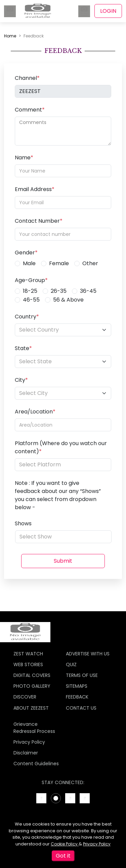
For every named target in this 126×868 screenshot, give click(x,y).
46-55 (31, 300)
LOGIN (108, 11)
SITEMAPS (77, 686)
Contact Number (39, 221)
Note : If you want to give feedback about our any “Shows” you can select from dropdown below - (58, 495)
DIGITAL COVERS (32, 675)
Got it (63, 856)
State (23, 348)
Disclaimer (26, 753)
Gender (26, 253)
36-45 (88, 291)
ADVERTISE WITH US (88, 654)
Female (59, 263)
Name (24, 158)
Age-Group (31, 280)
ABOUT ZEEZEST (31, 708)
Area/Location (35, 412)
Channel (27, 78)
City (21, 380)
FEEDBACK (77, 697)
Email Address (35, 189)
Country (27, 317)
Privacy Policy (97, 844)
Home (10, 36)
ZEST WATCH (28, 654)
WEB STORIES (28, 664)
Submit (63, 561)
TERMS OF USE (82, 675)
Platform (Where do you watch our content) (61, 447)
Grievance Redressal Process (34, 728)
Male (29, 263)
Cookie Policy (65, 844)
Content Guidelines (36, 764)
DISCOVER (25, 697)
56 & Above (68, 300)
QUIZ (71, 664)
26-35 (59, 291)
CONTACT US (81, 708)
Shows (23, 523)
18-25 (30, 291)
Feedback (34, 36)
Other (90, 263)
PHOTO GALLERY (32, 686)
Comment (30, 110)
